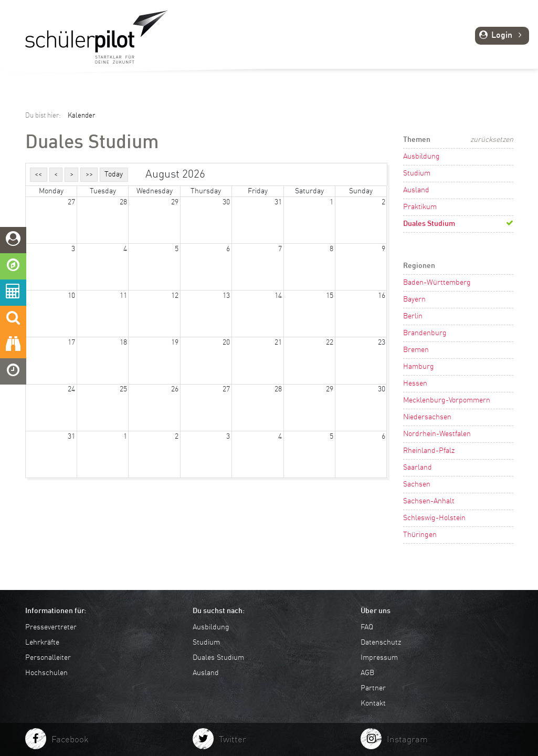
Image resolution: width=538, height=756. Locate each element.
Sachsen (417, 484)
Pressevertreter (51, 627)
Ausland (416, 190)
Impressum (379, 658)
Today (114, 174)
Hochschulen (46, 673)
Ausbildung (421, 157)
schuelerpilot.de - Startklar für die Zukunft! (97, 37)
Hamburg (419, 367)
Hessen (415, 384)
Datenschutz (381, 643)
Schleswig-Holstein (434, 518)
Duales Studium (429, 224)
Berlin (413, 316)
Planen (336, 46)
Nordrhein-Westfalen (437, 434)
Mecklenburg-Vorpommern (447, 400)
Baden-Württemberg (437, 283)
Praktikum (420, 207)
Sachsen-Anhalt (429, 501)
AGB (367, 673)
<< (38, 174)
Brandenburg (425, 333)
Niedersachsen (427, 417)
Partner (373, 688)
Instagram (407, 740)
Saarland (418, 468)
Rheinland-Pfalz (429, 451)
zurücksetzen (492, 140)
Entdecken (235, 46)
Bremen (416, 350)
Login (502, 36)
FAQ (367, 627)
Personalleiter (48, 658)
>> (89, 174)
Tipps (420, 46)
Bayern (414, 299)
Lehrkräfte (42, 643)
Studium (417, 173)
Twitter (233, 740)
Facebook (70, 740)
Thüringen (420, 535)
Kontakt (373, 703)
